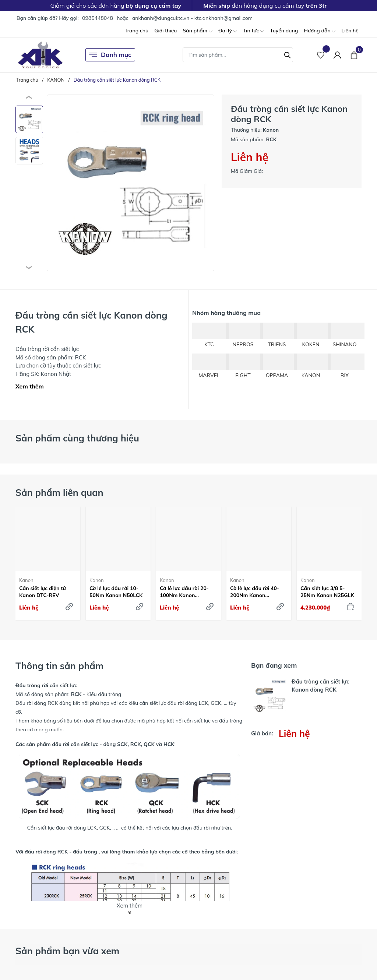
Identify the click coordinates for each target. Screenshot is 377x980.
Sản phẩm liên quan (59, 492)
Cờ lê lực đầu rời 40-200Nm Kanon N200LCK (255, 592)
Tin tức (254, 31)
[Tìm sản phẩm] (238, 55)
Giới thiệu (165, 31)
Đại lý (228, 31)
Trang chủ (136, 31)
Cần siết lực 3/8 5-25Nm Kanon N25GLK (327, 592)
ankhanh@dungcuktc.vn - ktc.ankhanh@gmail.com (192, 18)
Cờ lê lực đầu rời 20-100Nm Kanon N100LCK (184, 592)
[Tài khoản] (337, 55)
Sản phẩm (197, 31)
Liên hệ (350, 31)
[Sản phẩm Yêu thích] (321, 55)
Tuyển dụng (284, 31)
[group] (131, 183)
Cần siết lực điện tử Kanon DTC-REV (43, 592)
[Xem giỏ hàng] (354, 55)
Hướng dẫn (320, 31)
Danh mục (110, 55)
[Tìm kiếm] (288, 54)
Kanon (26, 580)
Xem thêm (30, 386)
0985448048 (98, 18)
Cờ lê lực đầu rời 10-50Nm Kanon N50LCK (116, 592)
